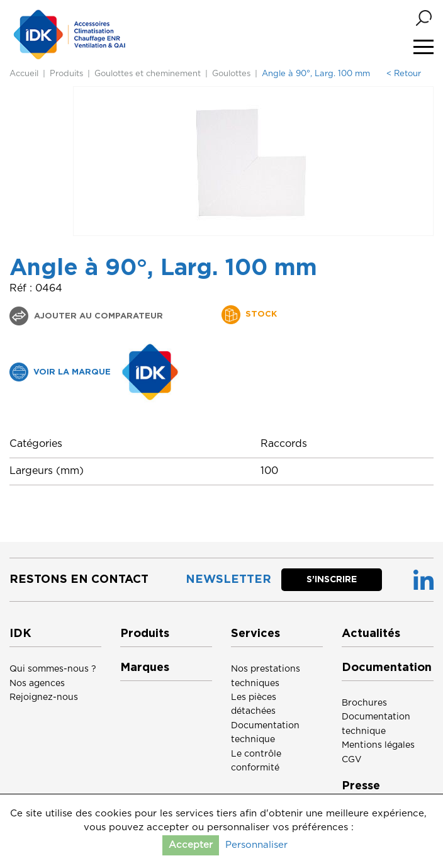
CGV (352, 760)
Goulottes (231, 74)
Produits (66, 74)
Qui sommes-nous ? (53, 669)
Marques (145, 668)
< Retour (404, 74)
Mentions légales (378, 745)
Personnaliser (256, 845)
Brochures (364, 703)
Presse (361, 786)
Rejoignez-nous (44, 697)
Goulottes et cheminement (148, 74)
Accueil (24, 74)
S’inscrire (332, 580)
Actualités (371, 634)
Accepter (191, 845)
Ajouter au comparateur (97, 316)
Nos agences (37, 684)
